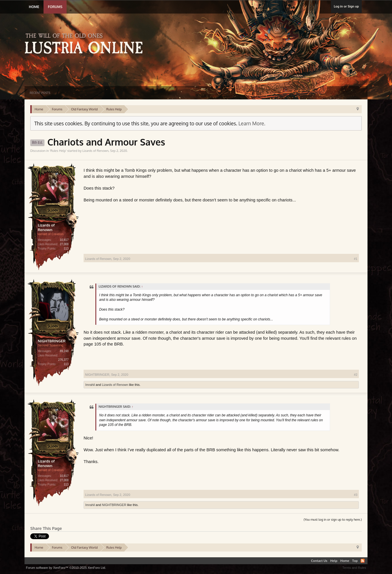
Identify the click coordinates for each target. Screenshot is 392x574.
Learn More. (252, 123)
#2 (356, 375)
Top (355, 561)
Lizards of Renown (96, 151)
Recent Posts (40, 93)
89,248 (64, 351)
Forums (55, 7)
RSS (363, 561)
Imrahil (90, 385)
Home (34, 7)
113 (66, 249)
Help (334, 561)
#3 (356, 495)
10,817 (64, 240)
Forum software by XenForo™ (66, 568)
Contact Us (319, 561)
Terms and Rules (354, 568)
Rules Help (58, 151)
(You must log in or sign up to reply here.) (333, 520)
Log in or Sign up (346, 6)
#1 (356, 259)
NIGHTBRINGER (52, 341)
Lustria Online (86, 44)
